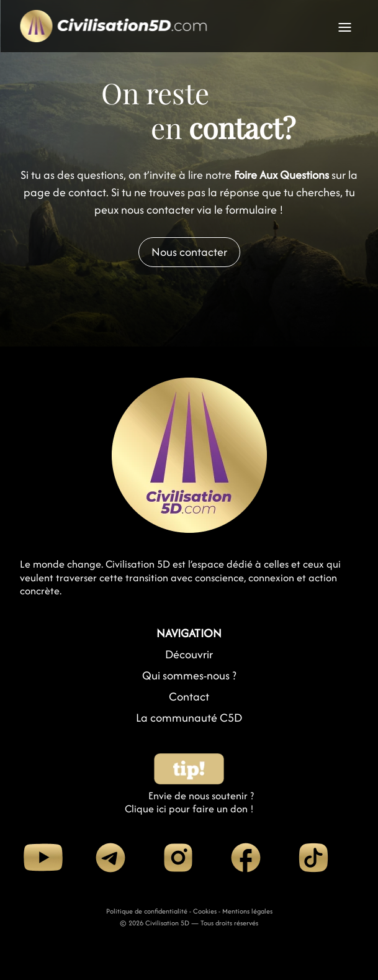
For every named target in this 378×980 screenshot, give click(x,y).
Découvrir (189, 654)
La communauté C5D (189, 718)
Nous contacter (189, 252)
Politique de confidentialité (147, 911)
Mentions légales (247, 911)
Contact (189, 696)
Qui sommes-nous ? (189, 675)
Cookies (205, 911)
